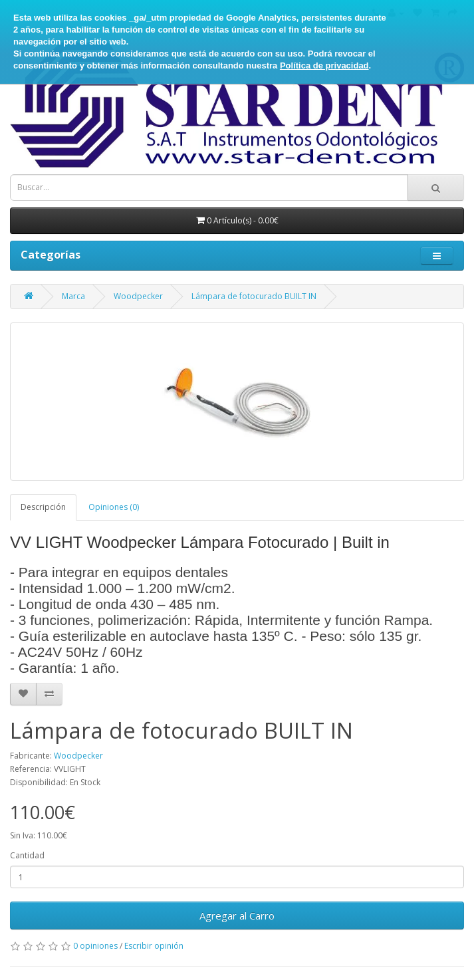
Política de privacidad (324, 65)
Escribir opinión (154, 946)
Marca (73, 296)
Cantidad (27, 855)
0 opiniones (95, 946)
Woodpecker (138, 296)
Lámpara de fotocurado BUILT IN (254, 296)
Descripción (43, 507)
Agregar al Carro (237, 916)
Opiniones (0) (114, 507)
